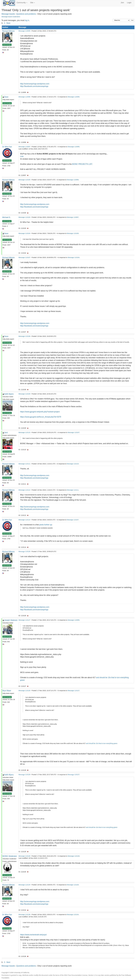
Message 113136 (24, 914)
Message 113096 (24, 97)
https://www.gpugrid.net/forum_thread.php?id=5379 (41, 417)
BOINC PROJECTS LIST (82, 164)
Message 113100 (24, 180)
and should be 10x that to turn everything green (102, 743)
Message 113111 (24, 464)
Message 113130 (24, 856)
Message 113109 (24, 394)
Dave (6, 97)
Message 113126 (24, 551)
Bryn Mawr (7, 691)
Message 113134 (24, 885)
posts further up (46, 525)
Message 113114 (24, 520)
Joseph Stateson (11, 620)
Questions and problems (26, 14)
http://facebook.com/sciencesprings (34, 86)
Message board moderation (11, 17)
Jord (6, 433)
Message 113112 (24, 490)
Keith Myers (9, 394)
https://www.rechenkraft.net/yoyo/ (33, 935)
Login (129, 3)
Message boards (8, 14)
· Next (8, 23)
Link (22, 156)
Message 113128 (24, 690)
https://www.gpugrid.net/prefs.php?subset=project (40, 412)
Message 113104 (24, 233)
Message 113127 (24, 620)
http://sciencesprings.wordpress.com (35, 84)
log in (27, 20)
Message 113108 (24, 336)
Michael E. (7, 217)
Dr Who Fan (7, 147)
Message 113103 (24, 217)
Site (33, 3)
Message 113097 (24, 147)
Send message (7, 45)
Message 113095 (24, 31)
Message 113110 (24, 432)
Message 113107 (24, 257)
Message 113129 (24, 775)
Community (22, 3)
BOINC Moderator (10, 856)
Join (122, 3)
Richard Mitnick (8, 31)
